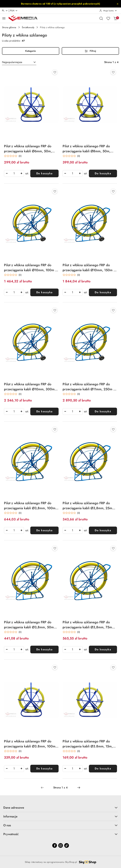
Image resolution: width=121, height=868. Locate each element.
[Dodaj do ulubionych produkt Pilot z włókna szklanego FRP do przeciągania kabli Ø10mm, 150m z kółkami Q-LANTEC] (113, 191)
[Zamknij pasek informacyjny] (118, 4)
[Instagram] (61, 845)
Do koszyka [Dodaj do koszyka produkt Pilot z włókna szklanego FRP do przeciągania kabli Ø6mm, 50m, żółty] (44, 173)
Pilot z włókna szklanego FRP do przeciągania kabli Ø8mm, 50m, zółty (86, 149)
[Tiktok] (67, 845)
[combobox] (19, 62)
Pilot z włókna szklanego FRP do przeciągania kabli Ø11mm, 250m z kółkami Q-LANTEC (89, 387)
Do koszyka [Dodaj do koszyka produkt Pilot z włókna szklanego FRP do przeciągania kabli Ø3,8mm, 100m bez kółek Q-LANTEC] (44, 530)
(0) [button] (20, 156)
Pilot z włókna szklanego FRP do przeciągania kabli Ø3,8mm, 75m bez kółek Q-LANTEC (87, 625)
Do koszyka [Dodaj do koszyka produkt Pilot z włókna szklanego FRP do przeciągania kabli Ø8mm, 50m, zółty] (103, 173)
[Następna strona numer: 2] (79, 788)
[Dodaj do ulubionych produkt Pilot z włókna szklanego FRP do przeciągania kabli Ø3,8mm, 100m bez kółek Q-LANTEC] (55, 429)
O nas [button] (60, 825)
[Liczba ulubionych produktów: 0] (108, 18)
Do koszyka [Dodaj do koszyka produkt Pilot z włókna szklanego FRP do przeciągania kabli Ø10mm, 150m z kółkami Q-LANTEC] (103, 292)
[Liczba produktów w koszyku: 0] (115, 18)
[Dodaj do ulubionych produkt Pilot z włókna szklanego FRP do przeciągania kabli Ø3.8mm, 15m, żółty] (113, 667)
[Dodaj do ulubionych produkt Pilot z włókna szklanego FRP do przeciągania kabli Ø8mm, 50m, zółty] (113, 72)
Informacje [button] (60, 816)
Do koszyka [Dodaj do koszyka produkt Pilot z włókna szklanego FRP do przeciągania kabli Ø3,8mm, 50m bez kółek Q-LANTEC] (44, 649)
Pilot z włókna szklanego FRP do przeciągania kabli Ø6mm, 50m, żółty (28, 149)
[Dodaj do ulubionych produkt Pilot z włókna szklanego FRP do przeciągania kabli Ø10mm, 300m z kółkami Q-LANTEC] (55, 310)
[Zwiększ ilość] (21, 173)
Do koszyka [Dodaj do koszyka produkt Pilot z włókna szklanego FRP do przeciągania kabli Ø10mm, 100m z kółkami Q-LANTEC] (44, 292)
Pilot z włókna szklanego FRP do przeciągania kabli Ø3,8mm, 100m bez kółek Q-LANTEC (30, 506)
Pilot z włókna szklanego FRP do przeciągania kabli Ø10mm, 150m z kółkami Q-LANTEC (89, 268)
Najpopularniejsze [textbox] (12, 62)
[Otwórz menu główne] (4, 18)
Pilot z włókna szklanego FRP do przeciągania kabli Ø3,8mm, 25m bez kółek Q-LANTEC (87, 506)
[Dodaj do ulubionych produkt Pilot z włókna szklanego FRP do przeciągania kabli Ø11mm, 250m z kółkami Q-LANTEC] (113, 310)
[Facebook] (55, 845)
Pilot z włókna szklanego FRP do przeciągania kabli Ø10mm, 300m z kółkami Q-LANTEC (31, 387)
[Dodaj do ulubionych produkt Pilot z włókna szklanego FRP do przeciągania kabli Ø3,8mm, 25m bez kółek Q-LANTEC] (113, 429)
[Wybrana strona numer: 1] (60, 788)
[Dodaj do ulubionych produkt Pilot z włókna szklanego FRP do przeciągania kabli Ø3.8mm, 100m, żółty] (55, 667)
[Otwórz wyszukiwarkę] (101, 18)
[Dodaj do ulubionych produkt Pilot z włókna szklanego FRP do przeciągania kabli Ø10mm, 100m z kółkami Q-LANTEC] (55, 191)
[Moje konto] (108, 11)
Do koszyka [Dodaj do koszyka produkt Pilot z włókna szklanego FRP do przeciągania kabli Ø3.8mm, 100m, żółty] (44, 769)
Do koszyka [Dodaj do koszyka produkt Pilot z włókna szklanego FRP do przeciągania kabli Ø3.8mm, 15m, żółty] (103, 769)
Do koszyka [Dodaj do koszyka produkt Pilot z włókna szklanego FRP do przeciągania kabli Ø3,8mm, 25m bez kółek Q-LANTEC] (103, 530)
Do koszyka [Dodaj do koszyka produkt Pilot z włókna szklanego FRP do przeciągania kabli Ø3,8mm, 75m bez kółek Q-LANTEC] (103, 649)
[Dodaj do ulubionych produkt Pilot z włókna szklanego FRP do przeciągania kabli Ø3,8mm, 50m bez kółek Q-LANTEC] (55, 548)
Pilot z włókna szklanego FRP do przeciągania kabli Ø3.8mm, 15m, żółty (88, 744)
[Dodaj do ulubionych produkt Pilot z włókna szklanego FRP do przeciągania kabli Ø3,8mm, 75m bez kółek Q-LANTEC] (113, 548)
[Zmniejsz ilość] (7, 173)
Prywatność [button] (60, 834)
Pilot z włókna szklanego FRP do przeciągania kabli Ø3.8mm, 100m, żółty (30, 744)
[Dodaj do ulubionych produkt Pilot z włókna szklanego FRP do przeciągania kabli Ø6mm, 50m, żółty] (55, 72)
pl (5, 11)
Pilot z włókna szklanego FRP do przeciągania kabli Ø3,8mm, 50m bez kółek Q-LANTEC (29, 625)
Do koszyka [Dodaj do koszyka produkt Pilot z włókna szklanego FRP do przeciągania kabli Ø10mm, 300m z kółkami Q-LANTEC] (44, 411)
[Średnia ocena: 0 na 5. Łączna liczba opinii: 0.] (13, 156)
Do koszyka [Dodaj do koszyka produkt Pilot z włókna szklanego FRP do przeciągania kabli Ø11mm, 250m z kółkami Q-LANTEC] (103, 411)
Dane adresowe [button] (60, 808)
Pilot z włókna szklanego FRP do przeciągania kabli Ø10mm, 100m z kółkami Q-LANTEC (30, 268)
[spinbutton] (14, 173)
